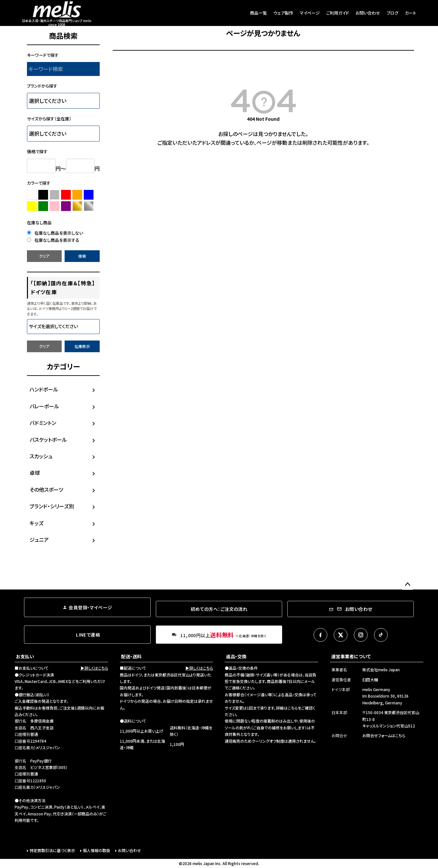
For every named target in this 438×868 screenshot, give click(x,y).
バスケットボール (48, 440)
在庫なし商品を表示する (53, 240)
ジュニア (39, 539)
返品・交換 (236, 656)
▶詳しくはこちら (94, 668)
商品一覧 (258, 13)
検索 (82, 256)
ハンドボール (44, 389)
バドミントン (43, 423)
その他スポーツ (46, 490)
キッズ (37, 523)
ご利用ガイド (338, 13)
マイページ (310, 13)
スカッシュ (41, 456)
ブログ (393, 13)
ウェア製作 (283, 13)
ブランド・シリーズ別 (52, 506)
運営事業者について (351, 656)
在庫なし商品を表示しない (55, 233)
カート (411, 13)
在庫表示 (82, 346)
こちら (293, 708)
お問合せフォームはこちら (384, 735)
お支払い (25, 656)
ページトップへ (407, 585)
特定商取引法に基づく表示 (52, 850)
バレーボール (44, 406)
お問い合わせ (368, 13)
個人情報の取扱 (96, 850)
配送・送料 (131, 656)
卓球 (35, 473)
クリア (44, 256)
